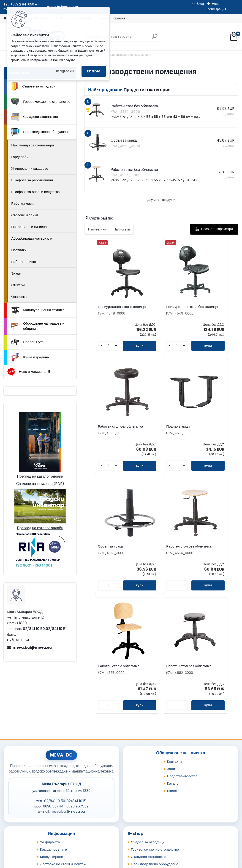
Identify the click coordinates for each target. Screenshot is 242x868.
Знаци (16, 273)
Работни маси (22, 203)
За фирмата (50, 772)
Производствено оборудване (40, 132)
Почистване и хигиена (29, 227)
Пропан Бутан (28, 342)
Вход (200, 4)
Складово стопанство (34, 117)
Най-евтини (97, 229)
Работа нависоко (25, 262)
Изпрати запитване (71, 838)
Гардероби (20, 157)
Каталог (119, 18)
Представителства (182, 706)
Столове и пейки (24, 215)
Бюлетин (174, 720)
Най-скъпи (122, 229)
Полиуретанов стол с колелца (106, 309)
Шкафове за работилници (32, 180)
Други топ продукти (161, 200)
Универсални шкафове (30, 168)
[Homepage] (5, 18)
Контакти (174, 691)
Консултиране (52, 786)
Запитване (176, 698)
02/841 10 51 (77, 731)
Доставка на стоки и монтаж (63, 794)
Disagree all (64, 71)
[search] (155, 38)
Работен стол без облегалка (206, 309)
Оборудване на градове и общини (38, 326)
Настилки (19, 250)
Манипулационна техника (38, 310)
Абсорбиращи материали (32, 238)
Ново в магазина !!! (29, 372)
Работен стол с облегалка (127, 556)
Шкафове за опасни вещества (35, 192)
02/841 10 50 (55, 731)
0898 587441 (54, 736)
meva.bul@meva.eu (32, 647)
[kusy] (97, 350)
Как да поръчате (53, 779)
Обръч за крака (153, 431)
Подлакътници (101, 431)
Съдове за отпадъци (33, 86)
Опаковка (19, 297)
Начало (14, 838)
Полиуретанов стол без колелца (159, 309)
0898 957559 (77, 736)
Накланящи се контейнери (33, 145)
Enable (94, 71)
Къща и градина (30, 357)
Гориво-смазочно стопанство (41, 102)
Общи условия (52, 801)
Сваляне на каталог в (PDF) (40, 484)
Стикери (18, 285)
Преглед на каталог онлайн (40, 476)
